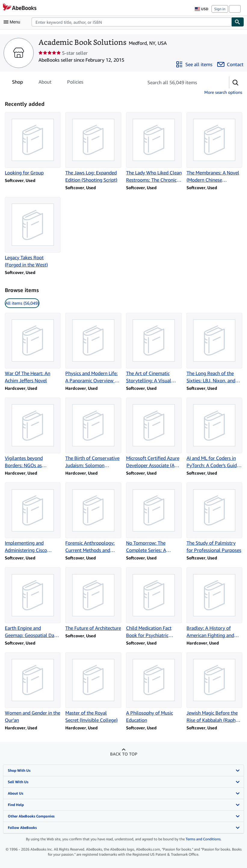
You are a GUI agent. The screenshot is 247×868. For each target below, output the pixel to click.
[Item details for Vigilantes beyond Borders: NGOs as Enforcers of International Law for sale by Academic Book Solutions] (33, 433)
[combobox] (131, 22)
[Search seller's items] (180, 82)
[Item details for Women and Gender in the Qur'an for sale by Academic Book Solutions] (33, 688)
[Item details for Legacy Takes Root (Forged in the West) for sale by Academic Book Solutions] (33, 233)
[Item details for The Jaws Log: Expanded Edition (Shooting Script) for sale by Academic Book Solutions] (93, 148)
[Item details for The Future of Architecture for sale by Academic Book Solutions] (93, 599)
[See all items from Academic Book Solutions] (194, 64)
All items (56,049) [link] (22, 303)
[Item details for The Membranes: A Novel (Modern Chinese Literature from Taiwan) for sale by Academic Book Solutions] (214, 148)
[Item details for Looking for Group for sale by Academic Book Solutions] (33, 144)
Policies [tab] (75, 83)
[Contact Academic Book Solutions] (230, 64)
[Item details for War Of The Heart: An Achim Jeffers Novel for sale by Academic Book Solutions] (33, 348)
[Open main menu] (13, 22)
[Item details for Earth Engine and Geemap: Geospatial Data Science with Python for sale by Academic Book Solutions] (33, 603)
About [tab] (45, 83)
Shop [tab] (17, 83)
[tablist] (48, 82)
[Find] (238, 22)
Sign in (220, 9)
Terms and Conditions (203, 839)
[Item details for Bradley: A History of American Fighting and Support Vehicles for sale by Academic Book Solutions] (214, 603)
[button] (236, 82)
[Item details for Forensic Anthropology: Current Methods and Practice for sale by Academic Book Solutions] (93, 518)
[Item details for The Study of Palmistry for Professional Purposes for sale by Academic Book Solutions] (214, 518)
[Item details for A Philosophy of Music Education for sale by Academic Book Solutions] (154, 688)
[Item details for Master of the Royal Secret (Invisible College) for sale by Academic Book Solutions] (93, 688)
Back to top (124, 754)
